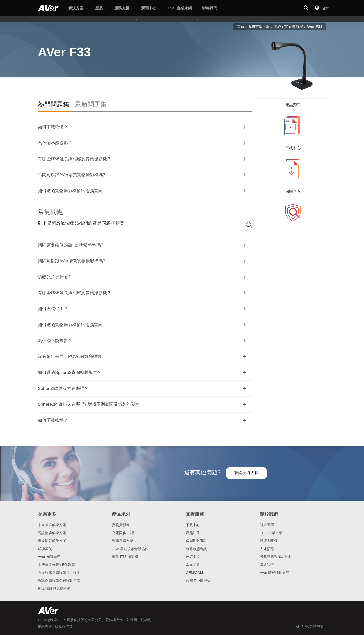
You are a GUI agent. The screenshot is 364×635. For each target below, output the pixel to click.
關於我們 (269, 514)
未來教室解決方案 (52, 525)
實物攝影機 (121, 525)
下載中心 (193, 525)
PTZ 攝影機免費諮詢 (54, 588)
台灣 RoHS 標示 (199, 581)
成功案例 (45, 549)
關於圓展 (267, 525)
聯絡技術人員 (246, 473)
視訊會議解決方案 (52, 533)
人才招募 (267, 549)
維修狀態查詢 (196, 549)
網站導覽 (45, 626)
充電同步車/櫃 (123, 533)
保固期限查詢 (196, 541)
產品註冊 (193, 533)
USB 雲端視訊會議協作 (130, 549)
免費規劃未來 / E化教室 (56, 565)
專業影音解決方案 (52, 541)
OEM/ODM (194, 573)
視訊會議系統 (123, 541)
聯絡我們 (267, 565)
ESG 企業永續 (271, 533)
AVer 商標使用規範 (275, 573)
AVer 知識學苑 (49, 557)
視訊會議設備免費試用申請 (59, 581)
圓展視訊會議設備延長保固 (59, 573)
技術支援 (193, 557)
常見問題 (193, 565)
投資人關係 (269, 541)
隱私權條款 (64, 626)
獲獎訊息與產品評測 (276, 557)
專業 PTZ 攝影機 (125, 557)
